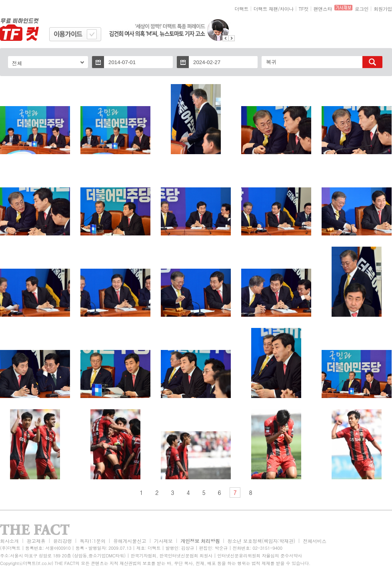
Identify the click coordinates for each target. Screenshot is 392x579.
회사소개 (9, 541)
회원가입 (383, 9)
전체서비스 (315, 541)
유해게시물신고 (130, 541)
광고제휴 (36, 541)
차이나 (287, 9)
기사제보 (163, 541)
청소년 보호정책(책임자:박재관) (261, 541)
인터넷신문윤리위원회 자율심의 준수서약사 (260, 556)
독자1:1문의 (93, 541)
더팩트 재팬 (266, 9)
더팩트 (242, 9)
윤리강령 (63, 541)
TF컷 (303, 9)
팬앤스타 (323, 9)
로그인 (362, 9)
